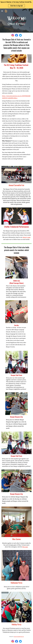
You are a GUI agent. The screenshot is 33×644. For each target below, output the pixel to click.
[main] (17, 45)
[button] (2, 11)
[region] (16, 4)
